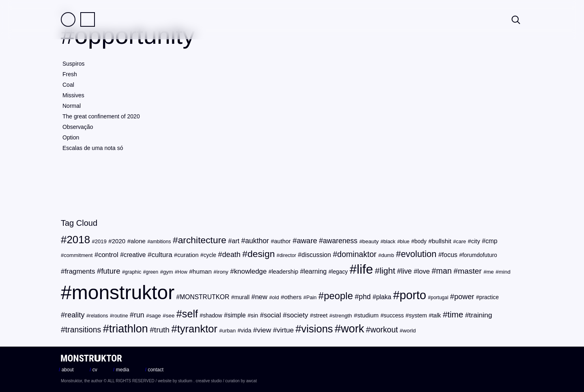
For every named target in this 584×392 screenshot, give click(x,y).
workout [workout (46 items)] (384, 330)
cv (93, 370)
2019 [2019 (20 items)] (101, 241)
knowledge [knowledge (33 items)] (250, 271)
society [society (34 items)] (297, 315)
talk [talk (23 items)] (436, 315)
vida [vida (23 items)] (246, 330)
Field (68, 19)
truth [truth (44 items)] (162, 330)
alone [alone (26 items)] (138, 241)
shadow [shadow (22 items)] (213, 316)
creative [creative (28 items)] (135, 255)
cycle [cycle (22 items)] (210, 255)
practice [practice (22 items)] (489, 297)
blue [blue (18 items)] (405, 242)
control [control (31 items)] (108, 255)
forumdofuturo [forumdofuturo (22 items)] (480, 255)
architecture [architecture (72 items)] (202, 240)
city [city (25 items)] (476, 241)
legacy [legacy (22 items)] (340, 272)
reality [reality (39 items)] (75, 315)
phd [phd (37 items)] (365, 297)
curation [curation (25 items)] (188, 255)
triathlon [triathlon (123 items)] (129, 329)
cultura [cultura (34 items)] (162, 255)
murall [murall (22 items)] (242, 297)
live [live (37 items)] (407, 271)
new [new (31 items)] (261, 297)
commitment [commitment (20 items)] (78, 255)
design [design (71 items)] (261, 254)
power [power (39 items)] (464, 297)
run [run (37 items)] (139, 315)
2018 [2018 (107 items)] (78, 240)
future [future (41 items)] (111, 271)
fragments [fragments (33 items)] (80, 271)
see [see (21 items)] (170, 316)
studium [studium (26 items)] (368, 315)
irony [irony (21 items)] (222, 272)
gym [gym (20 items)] (168, 272)
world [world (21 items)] (409, 331)
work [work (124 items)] (352, 329)
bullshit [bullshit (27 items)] (442, 241)
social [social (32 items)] (272, 315)
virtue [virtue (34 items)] (285, 330)
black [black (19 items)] (389, 241)
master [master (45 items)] (470, 271)
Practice (88, 19)
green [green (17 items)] (152, 272)
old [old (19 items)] (276, 297)
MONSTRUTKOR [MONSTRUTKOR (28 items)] (204, 297)
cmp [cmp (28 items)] (492, 241)
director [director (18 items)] (288, 255)
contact (154, 370)
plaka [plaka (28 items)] (383, 297)
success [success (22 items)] (394, 316)
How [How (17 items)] (182, 272)
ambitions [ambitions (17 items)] (160, 242)
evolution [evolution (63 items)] (419, 254)
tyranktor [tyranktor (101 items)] (197, 329)
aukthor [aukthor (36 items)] (257, 241)
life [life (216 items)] (365, 269)
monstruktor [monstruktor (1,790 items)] (123, 292)
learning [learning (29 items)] (315, 271)
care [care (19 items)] (461, 241)
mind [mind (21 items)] (505, 272)
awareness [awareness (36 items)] (340, 241)
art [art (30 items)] (235, 241)
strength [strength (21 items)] (342, 316)
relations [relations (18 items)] (99, 316)
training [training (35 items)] (480, 315)
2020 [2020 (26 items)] (119, 241)
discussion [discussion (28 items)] (316, 255)
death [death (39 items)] (231, 255)
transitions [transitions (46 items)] (83, 330)
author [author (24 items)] (282, 241)
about (66, 370)
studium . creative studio (200, 381)
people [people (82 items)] (338, 296)
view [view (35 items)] (264, 330)
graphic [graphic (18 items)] (133, 272)
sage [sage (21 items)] (155, 316)
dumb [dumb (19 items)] (388, 255)
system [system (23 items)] (418, 315)
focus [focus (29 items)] (450, 255)
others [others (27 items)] (293, 297)
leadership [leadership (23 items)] (285, 272)
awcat (251, 381)
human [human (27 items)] (202, 271)
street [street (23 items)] (320, 315)
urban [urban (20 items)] (229, 331)
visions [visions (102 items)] (317, 329)
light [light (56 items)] (388, 271)
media (121, 370)
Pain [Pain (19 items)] (311, 297)
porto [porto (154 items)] (413, 295)
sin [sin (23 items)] (254, 315)
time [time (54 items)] (455, 314)
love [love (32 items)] (424, 271)
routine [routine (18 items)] (120, 316)
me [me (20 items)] (490, 272)
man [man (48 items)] (444, 271)
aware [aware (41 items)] (307, 241)
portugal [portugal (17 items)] (439, 298)
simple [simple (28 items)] (237, 315)
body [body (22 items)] (421, 241)
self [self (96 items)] (190, 314)
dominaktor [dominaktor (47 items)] (357, 254)
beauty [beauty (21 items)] (370, 241)
